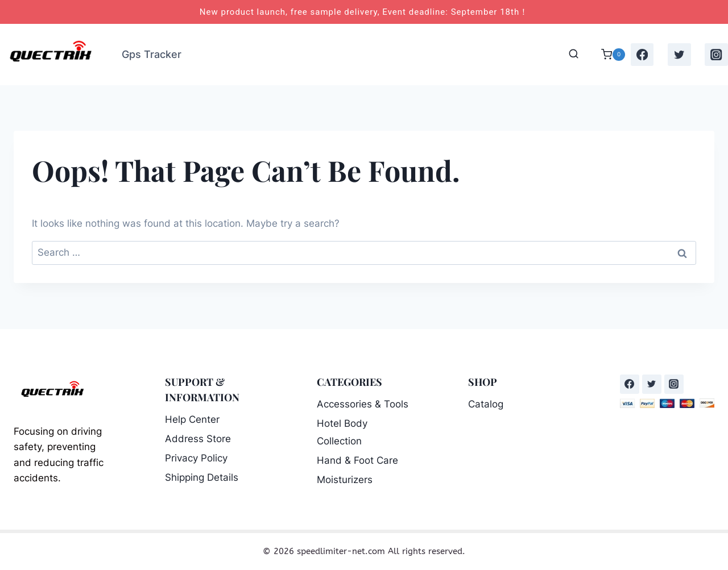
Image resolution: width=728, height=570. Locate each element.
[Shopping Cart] (607, 55)
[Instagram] (716, 55)
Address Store (198, 439)
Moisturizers (345, 480)
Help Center (192, 419)
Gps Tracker (152, 54)
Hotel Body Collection (342, 432)
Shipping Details (202, 477)
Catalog (486, 404)
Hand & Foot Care (357, 460)
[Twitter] (679, 55)
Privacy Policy (196, 458)
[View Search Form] (574, 54)
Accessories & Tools (363, 404)
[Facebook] (642, 55)
